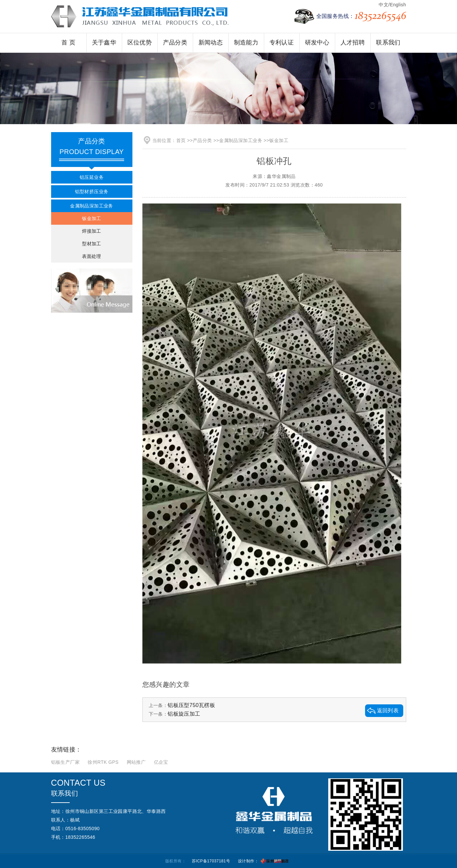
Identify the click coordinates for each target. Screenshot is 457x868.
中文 (383, 5)
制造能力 (246, 42)
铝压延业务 (92, 177)
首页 (181, 140)
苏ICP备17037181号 (211, 861)
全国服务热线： (361, 16)
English (398, 5)
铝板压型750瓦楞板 (191, 705)
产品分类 (175, 42)
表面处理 (92, 256)
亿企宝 (161, 762)
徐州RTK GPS (103, 762)
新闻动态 (211, 42)
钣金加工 (92, 218)
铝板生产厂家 (66, 762)
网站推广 (136, 762)
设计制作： (248, 861)
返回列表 (388, 710)
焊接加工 (92, 231)
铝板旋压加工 (184, 714)
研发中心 (317, 42)
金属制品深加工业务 (92, 206)
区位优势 (140, 42)
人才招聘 (353, 42)
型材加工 (92, 244)
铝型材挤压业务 (92, 192)
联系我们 (388, 42)
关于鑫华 (104, 42)
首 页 (68, 42)
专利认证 (282, 42)
